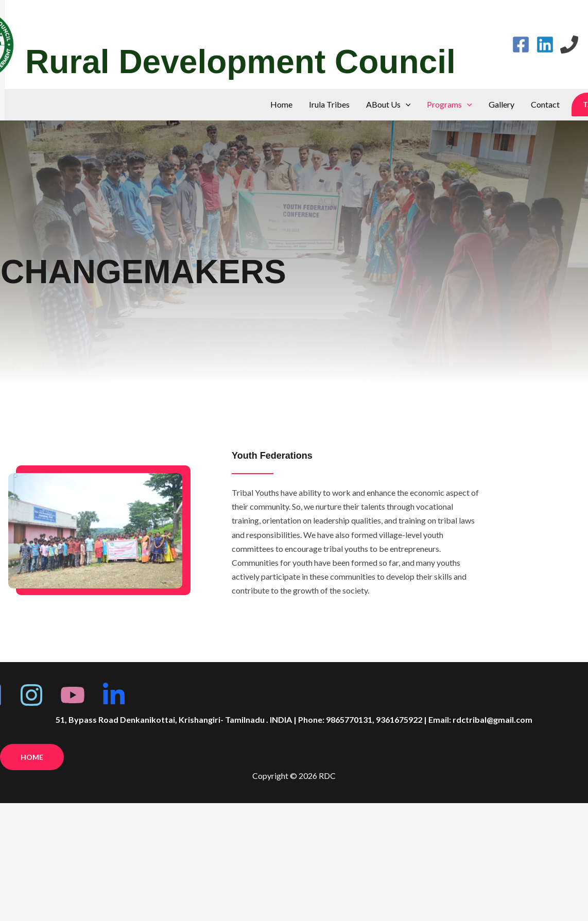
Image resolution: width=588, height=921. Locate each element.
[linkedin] (114, 695)
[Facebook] (521, 45)
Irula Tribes (329, 104)
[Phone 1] (569, 45)
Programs (449, 105)
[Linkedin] (545, 45)
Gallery (501, 104)
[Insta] (31, 695)
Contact (545, 104)
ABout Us (388, 105)
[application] (406, 105)
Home (281, 104)
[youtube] (73, 695)
